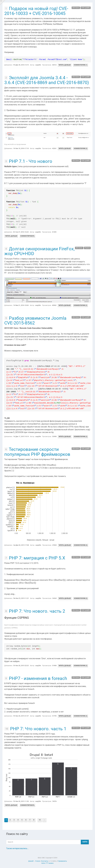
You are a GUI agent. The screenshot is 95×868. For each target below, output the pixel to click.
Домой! (31, 861)
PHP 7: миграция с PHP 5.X (37, 558)
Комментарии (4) (81, 545)
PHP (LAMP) (86, 8)
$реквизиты (63, 861)
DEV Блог (76, 8)
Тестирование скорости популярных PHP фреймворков (37, 452)
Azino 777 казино (47, 863)
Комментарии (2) (81, 598)
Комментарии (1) (81, 65)
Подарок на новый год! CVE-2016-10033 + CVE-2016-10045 (36, 11)
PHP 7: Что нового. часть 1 (38, 729)
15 (40, 820)
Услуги (38, 861)
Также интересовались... (18, 848)
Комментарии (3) (81, 148)
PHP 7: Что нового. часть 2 (37, 611)
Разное (87, 248)
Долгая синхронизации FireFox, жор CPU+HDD (39, 251)
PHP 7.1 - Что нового (31, 161)
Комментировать (27, 236)
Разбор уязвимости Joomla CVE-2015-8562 (35, 321)
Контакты (45, 861)
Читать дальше (65, 65)
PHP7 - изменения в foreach (38, 678)
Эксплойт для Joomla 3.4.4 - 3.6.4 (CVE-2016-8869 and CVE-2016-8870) (47, 80)
